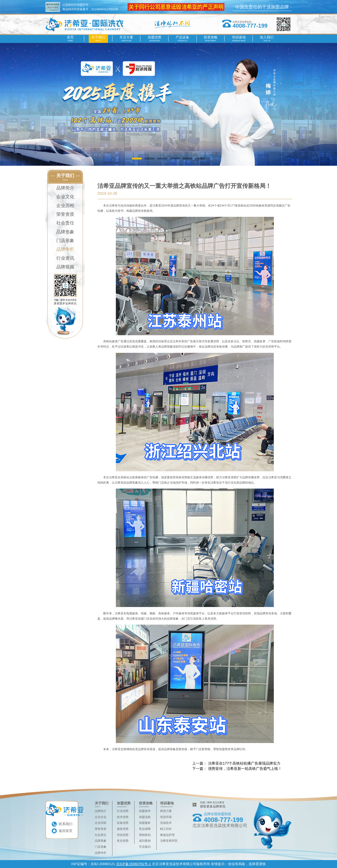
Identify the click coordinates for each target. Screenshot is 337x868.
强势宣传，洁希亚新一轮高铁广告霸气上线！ (245, 769)
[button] (137, 159)
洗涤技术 (166, 823)
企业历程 (65, 206)
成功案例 (145, 841)
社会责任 (65, 223)
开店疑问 (145, 847)
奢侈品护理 (167, 835)
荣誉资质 (65, 214)
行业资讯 (65, 258)
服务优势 (123, 829)
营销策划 (145, 835)
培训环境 (166, 817)
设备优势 (123, 823)
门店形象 (65, 241)
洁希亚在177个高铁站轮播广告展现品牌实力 (244, 763)
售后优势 (123, 841)
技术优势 (123, 817)
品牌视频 (65, 267)
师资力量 (166, 811)
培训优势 (123, 835)
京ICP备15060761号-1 (133, 864)
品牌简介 (65, 188)
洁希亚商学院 (169, 841)
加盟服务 (145, 823)
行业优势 (123, 811)
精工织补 (166, 829)
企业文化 (65, 197)
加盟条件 (145, 811)
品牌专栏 (65, 249)
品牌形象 (65, 232)
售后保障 (145, 829)
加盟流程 (145, 817)
